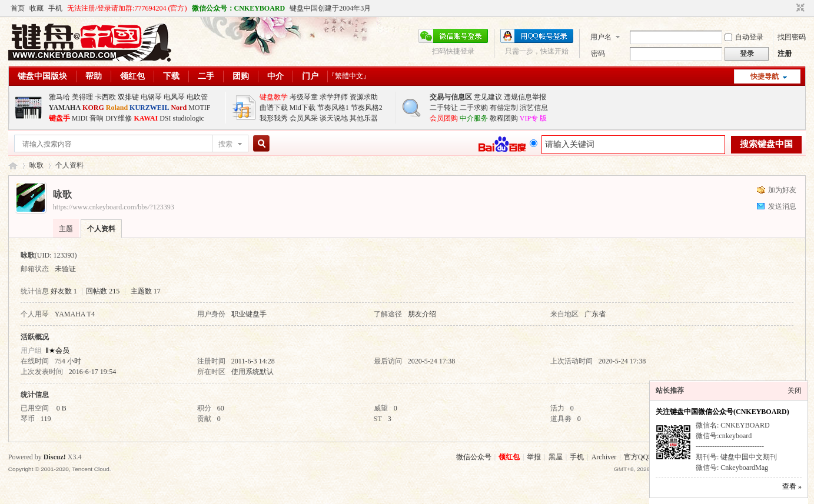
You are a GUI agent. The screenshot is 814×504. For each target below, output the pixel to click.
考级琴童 (304, 97)
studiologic (189, 118)
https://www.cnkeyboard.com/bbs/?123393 (114, 207)
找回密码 (792, 37)
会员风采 (304, 118)
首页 (18, 8)
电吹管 (197, 97)
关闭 (795, 390)
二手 (206, 76)
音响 (97, 118)
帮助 (94, 76)
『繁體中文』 (349, 76)
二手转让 (444, 108)
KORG (93, 108)
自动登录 (744, 37)
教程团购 (504, 118)
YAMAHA (65, 108)
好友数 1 (64, 291)
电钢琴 (151, 97)
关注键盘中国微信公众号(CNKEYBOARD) (722, 412)
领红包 (132, 76)
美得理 (82, 97)
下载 (171, 76)
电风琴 (174, 97)
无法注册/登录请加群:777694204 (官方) (127, 8)
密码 (598, 54)
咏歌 (36, 165)
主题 (66, 229)
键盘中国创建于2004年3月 (330, 8)
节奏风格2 (367, 108)
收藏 (36, 8)
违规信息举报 (525, 97)
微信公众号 (474, 457)
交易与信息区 (451, 97)
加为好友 (782, 190)
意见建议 (488, 97)
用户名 (601, 37)
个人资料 (101, 229)
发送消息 (782, 206)
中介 (275, 76)
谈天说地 (334, 118)
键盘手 (59, 118)
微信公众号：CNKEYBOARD (239, 8)
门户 (310, 76)
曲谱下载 (274, 108)
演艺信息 (534, 108)
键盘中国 (13, 166)
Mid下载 (303, 108)
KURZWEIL (149, 108)
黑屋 (556, 457)
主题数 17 (146, 291)
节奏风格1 (333, 108)
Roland (117, 108)
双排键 (128, 97)
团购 (241, 76)
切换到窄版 (799, 8)
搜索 (225, 144)
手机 (55, 8)
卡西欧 (105, 97)
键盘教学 (274, 97)
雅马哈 (59, 97)
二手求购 (474, 108)
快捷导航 (765, 76)
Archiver (604, 457)
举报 (534, 457)
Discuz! (55, 457)
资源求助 (364, 97)
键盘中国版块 (42, 76)
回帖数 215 (103, 291)
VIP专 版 (533, 118)
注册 (785, 54)
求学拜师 (334, 97)
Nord (179, 108)
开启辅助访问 (789, 8)
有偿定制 (504, 108)
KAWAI (146, 118)
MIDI (80, 118)
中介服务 (474, 118)
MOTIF (199, 108)
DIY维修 (119, 118)
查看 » (792, 486)
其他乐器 (364, 118)
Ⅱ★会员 (57, 351)
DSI (165, 118)
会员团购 (444, 118)
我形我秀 (274, 118)
